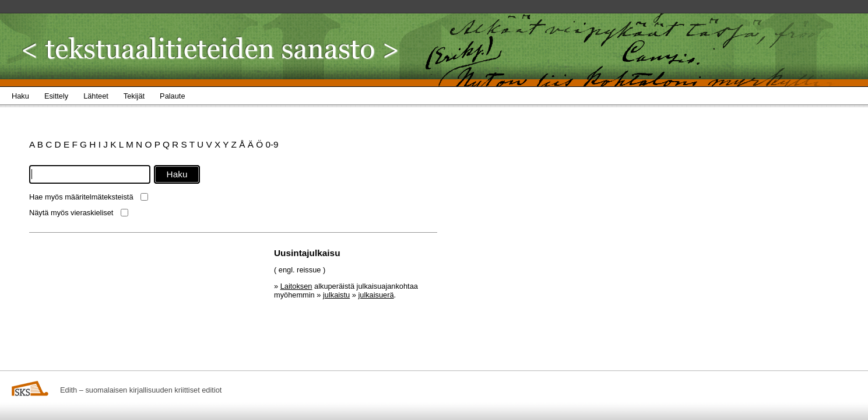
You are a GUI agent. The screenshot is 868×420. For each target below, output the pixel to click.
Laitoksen (296, 286)
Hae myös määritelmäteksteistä (81, 197)
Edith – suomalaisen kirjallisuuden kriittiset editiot (141, 390)
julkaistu (336, 295)
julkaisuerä (376, 295)
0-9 (272, 144)
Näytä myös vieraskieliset (71, 213)
